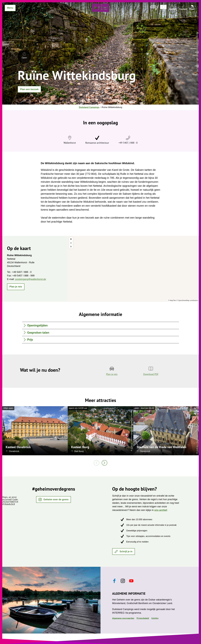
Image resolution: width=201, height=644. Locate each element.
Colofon (155, 618)
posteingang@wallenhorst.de (31, 279)
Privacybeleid (143, 618)
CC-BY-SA (66, 436)
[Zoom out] (71, 243)
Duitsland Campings (89, 107)
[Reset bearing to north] (71, 247)
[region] (133, 269)
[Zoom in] (71, 239)
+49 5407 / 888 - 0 (128, 143)
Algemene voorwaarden (123, 618)
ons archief (161, 510)
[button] (29, 89)
